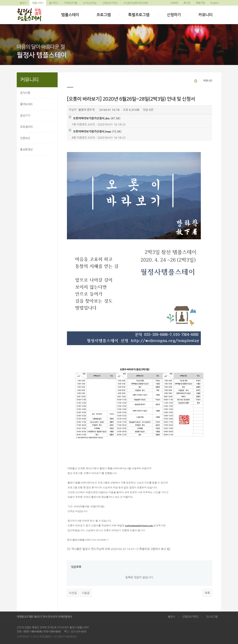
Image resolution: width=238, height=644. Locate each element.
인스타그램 (212, 617)
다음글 (86, 593)
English (214, 3)
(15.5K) (95, 131)
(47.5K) (95, 118)
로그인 (187, 3)
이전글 (73, 593)
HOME (175, 3)
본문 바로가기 (0, 0)
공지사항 (25, 93)
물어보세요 (26, 104)
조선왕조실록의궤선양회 (136, 3)
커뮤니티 (205, 15)
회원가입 (200, 3)
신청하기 (174, 15)
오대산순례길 (90, 3)
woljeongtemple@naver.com (139, 525)
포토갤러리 (26, 127)
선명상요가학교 (110, 3)
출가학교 (54, 3)
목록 (207, 593)
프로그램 (104, 15)
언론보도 (25, 138)
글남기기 (25, 115)
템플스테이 (38, 3)
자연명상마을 (70, 3)
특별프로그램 (139, 15)
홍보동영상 (26, 149)
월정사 (23, 3)
